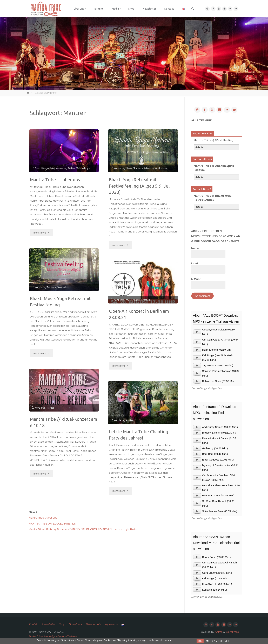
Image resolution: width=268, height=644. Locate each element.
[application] (197, 332)
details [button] (199, 147)
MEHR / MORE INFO (218, 641)
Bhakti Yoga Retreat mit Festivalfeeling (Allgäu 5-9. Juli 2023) (140, 186)
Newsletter (48, 624)
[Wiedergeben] (197, 332)
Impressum (111, 624)
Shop (62, 624)
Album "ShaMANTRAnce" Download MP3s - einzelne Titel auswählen (216, 543)
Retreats (152, 168)
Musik (130, 300)
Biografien (49, 168)
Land (195, 264)
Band (38, 168)
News (130, 168)
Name (195, 248)
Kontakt (33, 624)
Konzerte (63, 168)
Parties (75, 168)
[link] (192, 9)
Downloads (75, 624)
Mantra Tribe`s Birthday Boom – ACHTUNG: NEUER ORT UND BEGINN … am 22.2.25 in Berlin (83, 529)
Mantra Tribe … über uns (55, 180)
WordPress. (232, 632)
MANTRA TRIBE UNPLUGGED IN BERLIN (52, 524)
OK (200, 641)
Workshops (88, 168)
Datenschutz (93, 624)
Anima (218, 632)
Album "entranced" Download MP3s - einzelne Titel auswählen (215, 413)
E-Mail (196, 279)
